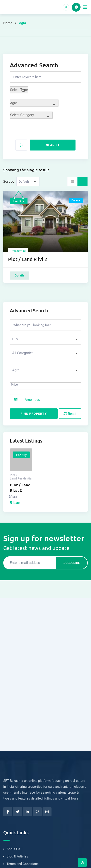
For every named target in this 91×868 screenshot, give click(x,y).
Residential (18, 251)
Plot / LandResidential (21, 477)
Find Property (34, 414)
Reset (70, 414)
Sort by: (9, 181)
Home (8, 23)
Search (53, 145)
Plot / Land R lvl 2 (28, 259)
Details (20, 275)
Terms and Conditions (23, 864)
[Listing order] (28, 182)
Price (14, 385)
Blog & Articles (17, 856)
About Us (13, 849)
